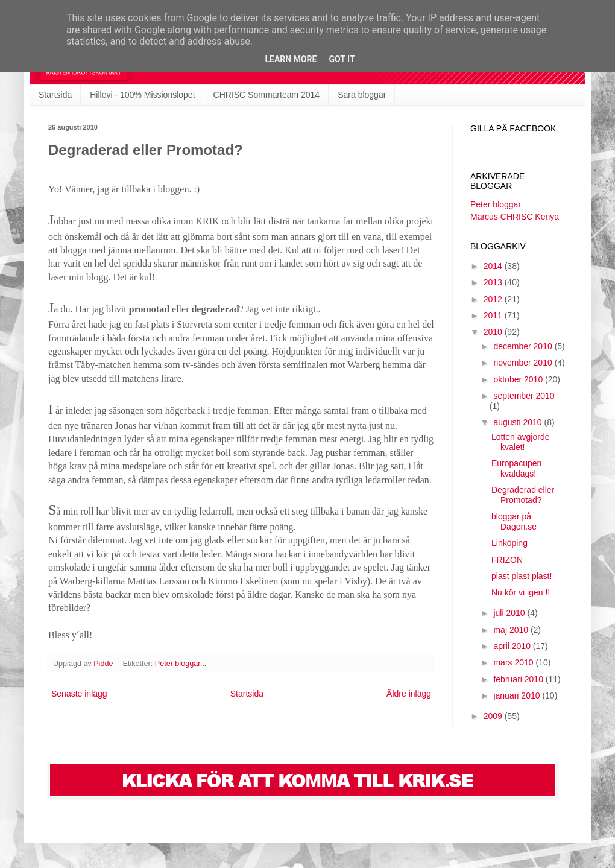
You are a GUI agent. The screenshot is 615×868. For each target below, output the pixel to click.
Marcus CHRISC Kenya (515, 217)
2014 (494, 266)
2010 (494, 332)
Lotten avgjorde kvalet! (521, 442)
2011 (494, 315)
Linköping (509, 543)
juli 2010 (510, 613)
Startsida (55, 95)
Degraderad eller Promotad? (523, 495)
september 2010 (524, 396)
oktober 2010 (519, 379)
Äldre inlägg (409, 694)
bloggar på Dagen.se (514, 521)
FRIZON (507, 560)
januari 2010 (518, 695)
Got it (342, 59)
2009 (494, 716)
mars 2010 (514, 662)
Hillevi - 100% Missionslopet (142, 95)
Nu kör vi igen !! (521, 592)
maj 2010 (512, 630)
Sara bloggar (362, 95)
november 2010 (524, 363)
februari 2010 (519, 679)
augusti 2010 (519, 422)
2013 (494, 282)
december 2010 (524, 346)
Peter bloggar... (181, 664)
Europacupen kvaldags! (516, 468)
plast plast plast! (522, 576)
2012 (494, 299)
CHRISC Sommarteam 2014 (267, 95)
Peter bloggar (496, 204)
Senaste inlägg (79, 694)
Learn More (291, 59)
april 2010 (513, 646)
